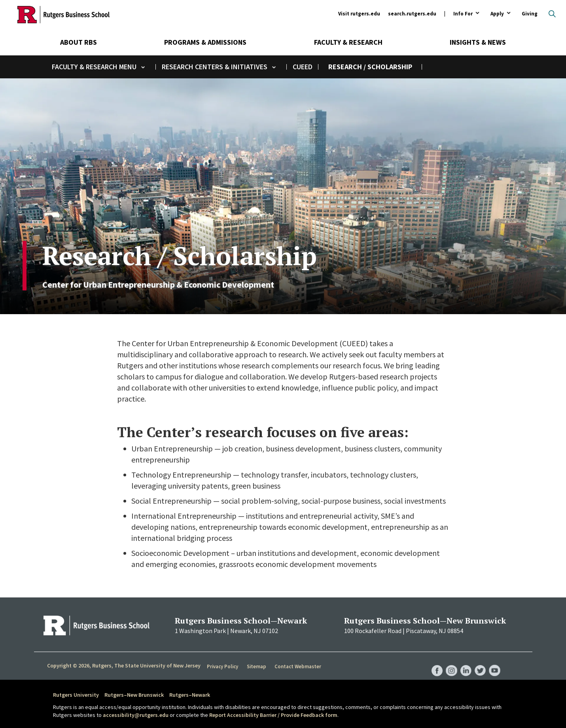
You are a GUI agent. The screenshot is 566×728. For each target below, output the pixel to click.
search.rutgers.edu (412, 14)
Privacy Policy (223, 666)
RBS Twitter (479, 662)
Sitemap (257, 666)
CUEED (303, 67)
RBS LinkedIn (464, 662)
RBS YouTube (494, 662)
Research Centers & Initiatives (215, 67)
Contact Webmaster (299, 666)
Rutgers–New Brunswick (134, 695)
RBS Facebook (434, 662)
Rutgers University (76, 695)
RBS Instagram (449, 662)
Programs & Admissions (205, 42)
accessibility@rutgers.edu (136, 715)
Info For (463, 14)
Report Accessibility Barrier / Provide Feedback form (273, 715)
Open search (552, 14)
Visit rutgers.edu (359, 14)
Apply (497, 14)
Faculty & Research (348, 42)
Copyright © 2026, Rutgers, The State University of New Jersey (124, 665)
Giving (530, 14)
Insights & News (478, 42)
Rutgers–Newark (190, 695)
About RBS (79, 42)
